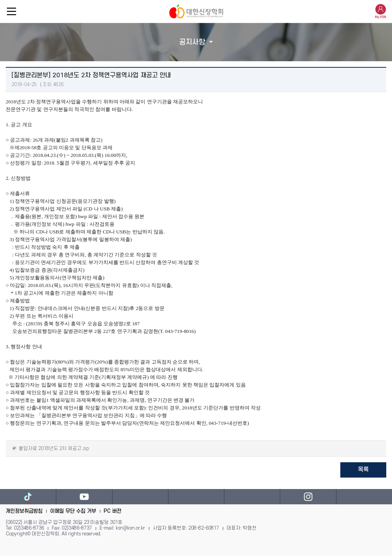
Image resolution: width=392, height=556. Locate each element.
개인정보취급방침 (24, 511)
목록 (363, 470)
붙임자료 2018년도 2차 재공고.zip (50, 448)
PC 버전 (113, 511)
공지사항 (192, 42)
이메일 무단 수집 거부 (73, 511)
